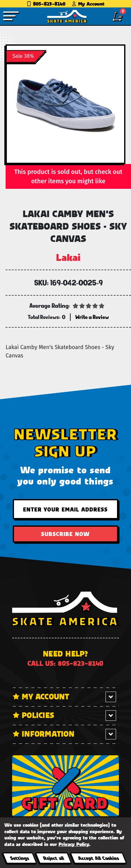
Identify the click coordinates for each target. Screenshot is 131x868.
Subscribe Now (65, 534)
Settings (19, 858)
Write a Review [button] (92, 317)
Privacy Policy (74, 844)
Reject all (53, 858)
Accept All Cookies (98, 858)
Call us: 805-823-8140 (65, 663)
